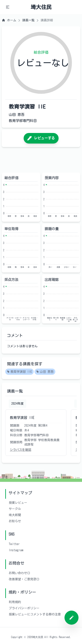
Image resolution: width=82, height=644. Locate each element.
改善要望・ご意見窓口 (24, 579)
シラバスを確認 (21, 450)
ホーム (9, 20)
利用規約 (15, 602)
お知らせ (15, 521)
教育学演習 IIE (19, 372)
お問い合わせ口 (19, 573)
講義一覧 (28, 20)
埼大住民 (41, 7)
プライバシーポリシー (24, 608)
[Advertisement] (41, 160)
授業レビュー (18, 503)
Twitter (14, 544)
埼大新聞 (15, 515)
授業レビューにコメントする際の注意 (35, 614)
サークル (15, 509)
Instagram (16, 550)
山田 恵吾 (45, 372)
